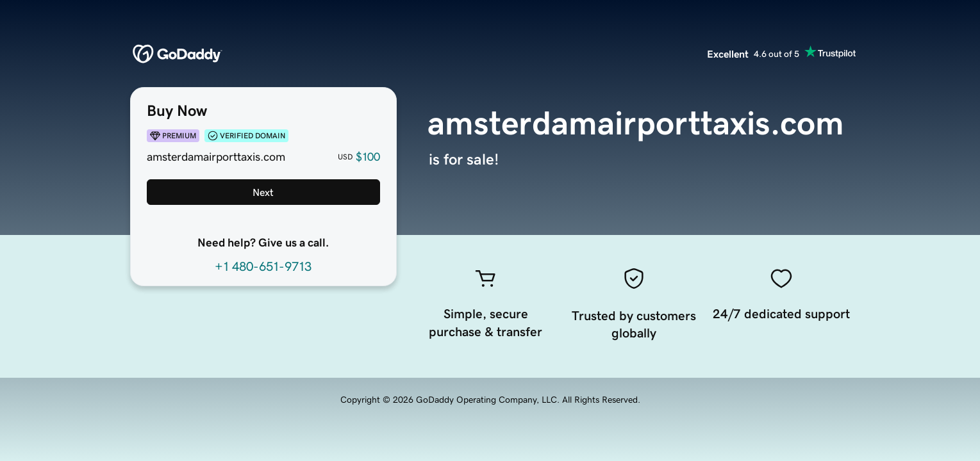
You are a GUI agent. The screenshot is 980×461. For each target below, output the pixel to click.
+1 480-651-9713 (263, 266)
